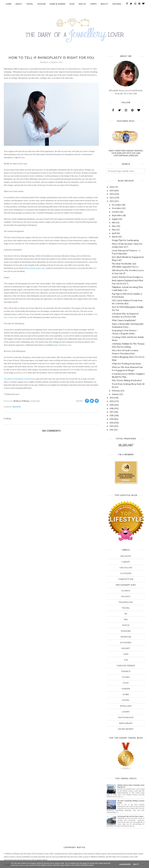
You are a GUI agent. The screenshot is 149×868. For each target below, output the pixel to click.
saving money (126, 729)
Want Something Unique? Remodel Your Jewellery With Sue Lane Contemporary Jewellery (126, 153)
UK (126, 614)
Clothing (126, 573)
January (115, 394)
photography (126, 718)
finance (126, 671)
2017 (111, 412)
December (117, 205)
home (126, 694)
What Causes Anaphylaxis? (124, 320)
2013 (112, 426)
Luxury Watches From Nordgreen (127, 277)
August (115, 219)
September (117, 215)
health (16, 407)
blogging (126, 643)
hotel (126, 700)
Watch (126, 625)
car (126, 660)
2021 (111, 398)
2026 (112, 187)
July (114, 222)
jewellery (126, 706)
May (114, 230)
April (114, 233)
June (114, 226)
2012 (111, 430)
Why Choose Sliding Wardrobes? (127, 380)
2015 (111, 419)
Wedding (126, 631)
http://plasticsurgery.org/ (35, 268)
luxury (126, 712)
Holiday (126, 596)
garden (126, 689)
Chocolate (126, 568)
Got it (136, 864)
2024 (112, 194)
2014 (112, 423)
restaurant (126, 723)
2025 (112, 191)
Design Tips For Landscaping (125, 240)
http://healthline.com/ (63, 345)
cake (126, 654)
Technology (126, 602)
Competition (126, 579)
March (115, 237)
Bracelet (126, 556)
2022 (112, 201)
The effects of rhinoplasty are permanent (19, 379)
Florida (126, 591)
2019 (112, 405)
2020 (112, 401)
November (117, 208)
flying (126, 677)
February (116, 391)
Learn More (125, 864)
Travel (126, 608)
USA (126, 620)
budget (126, 648)
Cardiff (126, 562)
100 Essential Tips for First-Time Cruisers (130, 816)
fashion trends (126, 666)
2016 (112, 415)
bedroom (126, 637)
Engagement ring (126, 585)
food (126, 683)
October (116, 212)
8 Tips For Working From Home (126, 364)
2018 (111, 408)
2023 (112, 198)
